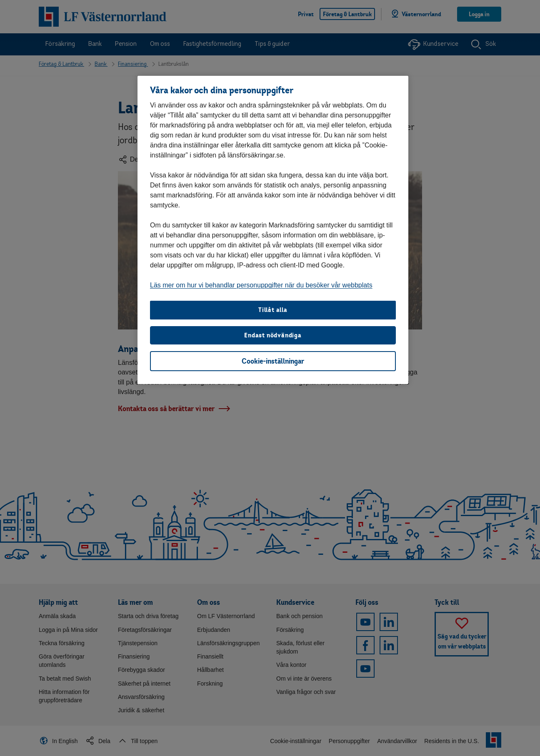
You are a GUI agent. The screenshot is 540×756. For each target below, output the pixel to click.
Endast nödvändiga (273, 335)
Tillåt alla (273, 310)
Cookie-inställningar (273, 361)
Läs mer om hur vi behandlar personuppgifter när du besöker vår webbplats (261, 285)
